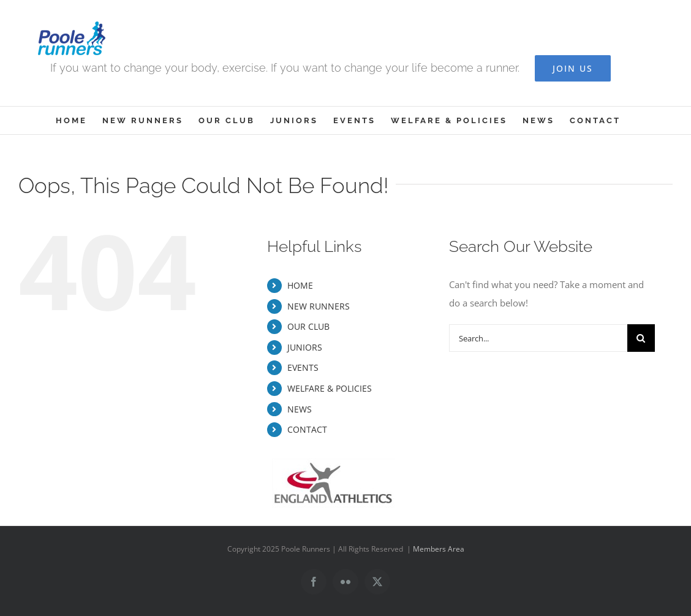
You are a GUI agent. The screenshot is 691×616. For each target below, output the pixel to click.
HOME (300, 285)
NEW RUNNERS (319, 306)
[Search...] (538, 338)
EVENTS (303, 367)
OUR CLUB (308, 326)
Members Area (439, 549)
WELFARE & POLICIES (330, 388)
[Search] (641, 338)
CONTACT (307, 429)
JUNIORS (305, 347)
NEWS (300, 409)
